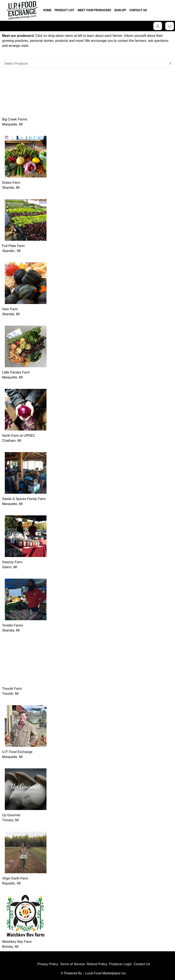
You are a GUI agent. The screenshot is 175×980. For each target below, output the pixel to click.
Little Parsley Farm (16, 372)
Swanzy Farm (12, 562)
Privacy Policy (48, 964)
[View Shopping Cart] (170, 26)
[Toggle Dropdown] (158, 26)
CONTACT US (138, 10)
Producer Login (120, 964)
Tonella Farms (13, 625)
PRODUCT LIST (64, 10)
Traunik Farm (12, 689)
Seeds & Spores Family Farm (24, 499)
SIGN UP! (120, 10)
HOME (47, 10)
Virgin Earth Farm (15, 878)
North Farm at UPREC (19, 436)
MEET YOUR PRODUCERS (94, 10)
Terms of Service (72, 964)
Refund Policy (97, 964)
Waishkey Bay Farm (17, 942)
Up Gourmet (11, 815)
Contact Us (142, 964)
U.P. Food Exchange (17, 752)
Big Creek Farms (15, 119)
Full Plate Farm (13, 246)
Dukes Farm (11, 183)
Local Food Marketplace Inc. (106, 973)
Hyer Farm (10, 309)
